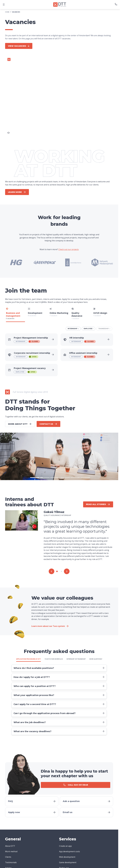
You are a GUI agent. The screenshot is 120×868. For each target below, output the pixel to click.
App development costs (70, 851)
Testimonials (11, 862)
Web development (67, 857)
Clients (8, 857)
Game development (68, 862)
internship (73, 329)
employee (88, 329)
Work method (11, 851)
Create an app (65, 846)
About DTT (10, 846)
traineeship (104, 329)
